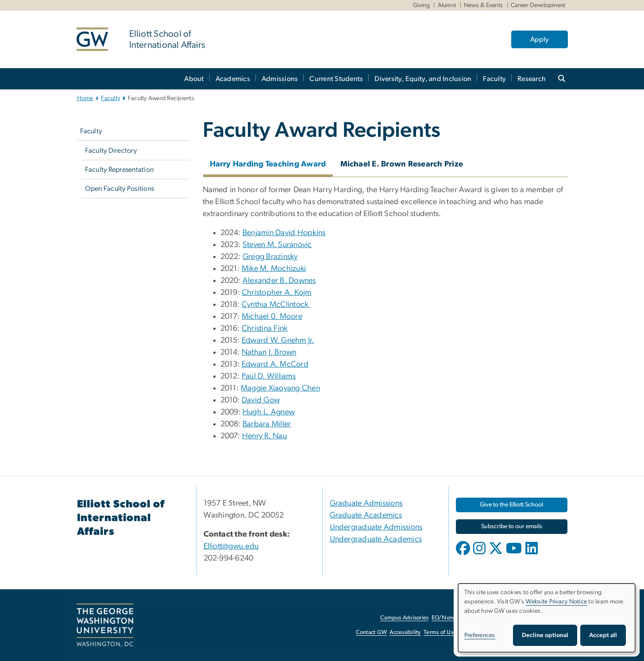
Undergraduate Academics (376, 539)
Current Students (336, 79)
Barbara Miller (267, 424)
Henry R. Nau (264, 436)
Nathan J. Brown (269, 352)
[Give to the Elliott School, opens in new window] (512, 505)
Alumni (447, 5)
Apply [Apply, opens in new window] (540, 39)
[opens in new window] (464, 555)
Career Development (538, 5)
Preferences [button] (480, 635)
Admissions (280, 79)
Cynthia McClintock (276, 305)
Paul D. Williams (269, 376)
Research (532, 79)
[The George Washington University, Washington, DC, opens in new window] (105, 625)
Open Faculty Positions (120, 189)
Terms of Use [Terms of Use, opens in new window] (440, 632)
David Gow (261, 400)
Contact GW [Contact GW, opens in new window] (372, 632)
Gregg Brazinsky (270, 257)
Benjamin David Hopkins (284, 233)
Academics (233, 79)
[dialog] (547, 618)
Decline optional (545, 635)
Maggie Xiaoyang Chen (280, 388)
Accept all (603, 635)
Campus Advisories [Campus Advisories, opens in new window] (404, 618)
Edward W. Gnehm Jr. (278, 340)
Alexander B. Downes (279, 281)
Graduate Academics (366, 515)
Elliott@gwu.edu (231, 546)
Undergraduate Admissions (376, 527)
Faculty (494, 79)
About (194, 79)
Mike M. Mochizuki (274, 269)
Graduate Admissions (366, 503)
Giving (422, 5)
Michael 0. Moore (272, 317)
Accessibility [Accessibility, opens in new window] (405, 632)
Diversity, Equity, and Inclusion (423, 79)
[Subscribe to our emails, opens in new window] (512, 527)
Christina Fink (265, 329)
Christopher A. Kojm (277, 293)
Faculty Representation (120, 170)
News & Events (483, 5)
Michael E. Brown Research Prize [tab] (402, 164)
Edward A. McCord (275, 364)
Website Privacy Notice (557, 602)
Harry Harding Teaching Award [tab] (268, 164)
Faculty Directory (111, 151)
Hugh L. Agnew (269, 412)
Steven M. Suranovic (277, 245)
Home (85, 98)
